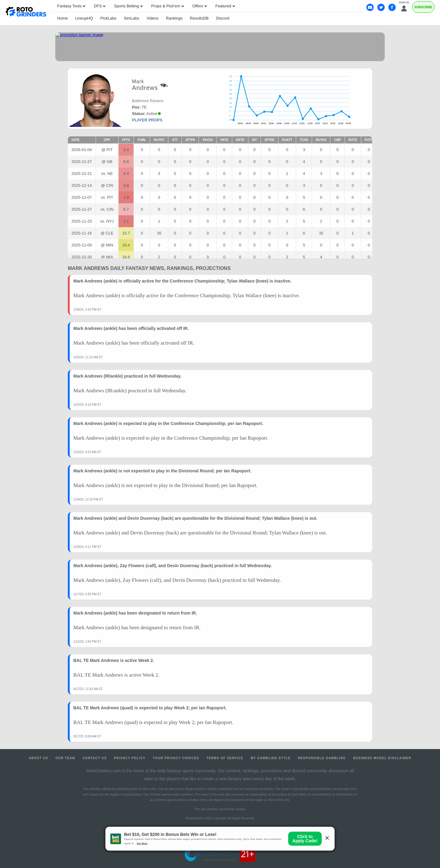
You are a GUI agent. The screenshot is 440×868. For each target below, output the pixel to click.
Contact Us (95, 758)
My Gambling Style (271, 758)
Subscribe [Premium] (423, 7)
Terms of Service (225, 758)
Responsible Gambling (322, 758)
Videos (153, 18)
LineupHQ (84, 18)
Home (62, 18)
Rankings (174, 18)
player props (147, 120)
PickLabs (108, 18)
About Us (38, 758)
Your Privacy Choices (176, 758)
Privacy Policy (130, 758)
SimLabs (132, 18)
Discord (223, 18)
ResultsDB (199, 18)
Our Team (66, 758)
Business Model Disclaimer (382, 758)
